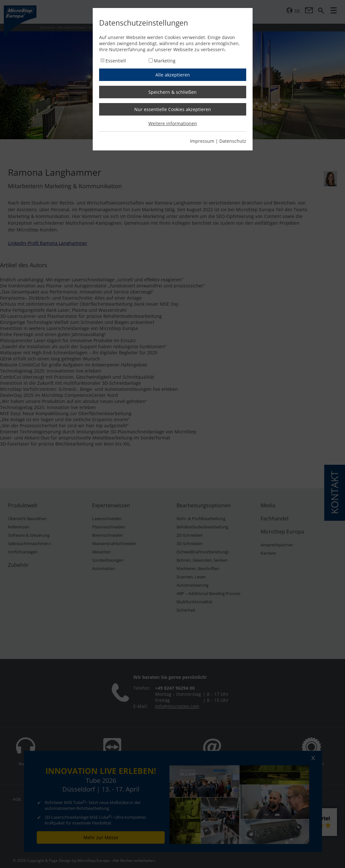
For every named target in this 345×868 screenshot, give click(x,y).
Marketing (165, 61)
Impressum (202, 141)
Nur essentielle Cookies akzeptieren (173, 109)
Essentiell (116, 61)
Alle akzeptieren (173, 75)
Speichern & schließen (172, 92)
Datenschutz (233, 141)
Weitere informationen (173, 123)
